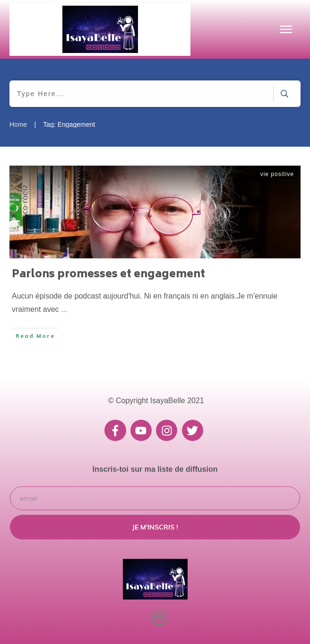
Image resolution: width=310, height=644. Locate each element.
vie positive (277, 174)
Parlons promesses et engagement (108, 275)
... (64, 309)
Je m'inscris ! (155, 527)
